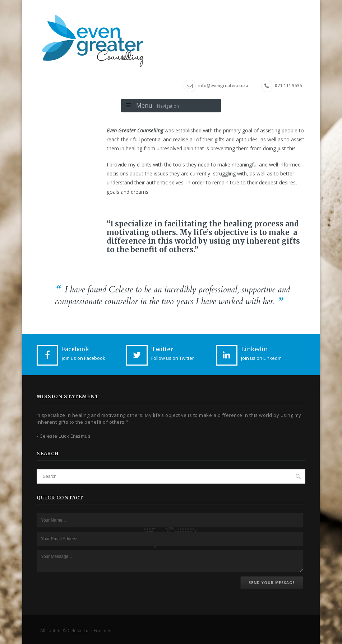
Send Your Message (272, 583)
